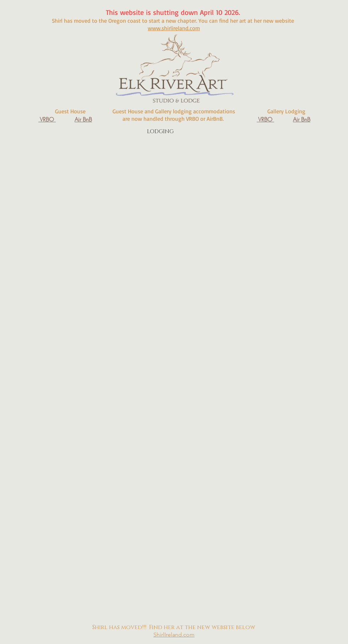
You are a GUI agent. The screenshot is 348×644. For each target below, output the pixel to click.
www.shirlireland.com (174, 28)
